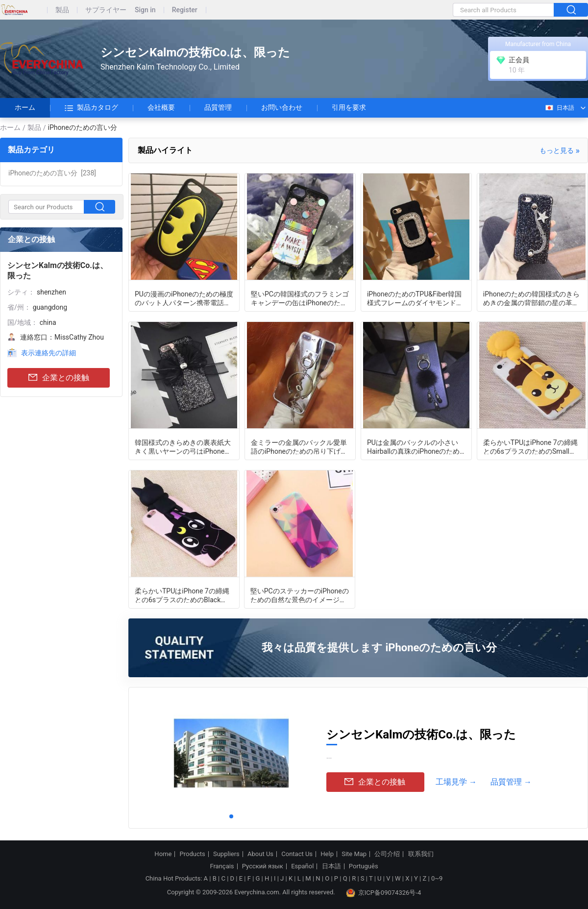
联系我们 (421, 854)
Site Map (354, 854)
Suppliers (226, 854)
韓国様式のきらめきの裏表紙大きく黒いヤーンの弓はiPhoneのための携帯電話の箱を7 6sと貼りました (183, 446)
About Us (260, 854)
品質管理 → (511, 782)
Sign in (145, 10)
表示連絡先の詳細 (49, 353)
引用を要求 (349, 107)
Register (185, 10)
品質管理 (218, 107)
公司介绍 (387, 854)
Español (302, 866)
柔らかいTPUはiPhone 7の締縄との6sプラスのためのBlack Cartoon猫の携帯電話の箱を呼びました (182, 595)
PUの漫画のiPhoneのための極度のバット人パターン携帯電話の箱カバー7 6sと (184, 298)
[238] (52, 173)
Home (163, 854)
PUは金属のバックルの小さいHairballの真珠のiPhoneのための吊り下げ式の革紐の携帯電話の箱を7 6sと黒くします (415, 446)
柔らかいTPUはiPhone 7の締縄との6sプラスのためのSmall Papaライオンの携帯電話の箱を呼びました (532, 446)
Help (327, 854)
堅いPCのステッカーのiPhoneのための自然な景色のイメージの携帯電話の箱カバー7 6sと (300, 595)
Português (364, 866)
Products (193, 854)
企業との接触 (59, 378)
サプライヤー (106, 10)
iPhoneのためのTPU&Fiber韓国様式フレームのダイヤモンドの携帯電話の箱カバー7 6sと (415, 298)
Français (222, 866)
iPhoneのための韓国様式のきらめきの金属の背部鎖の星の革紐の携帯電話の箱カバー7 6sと (531, 298)
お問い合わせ (282, 107)
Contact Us (297, 854)
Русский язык (263, 866)
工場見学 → (456, 782)
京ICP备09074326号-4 (384, 893)
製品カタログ (91, 108)
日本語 (559, 108)
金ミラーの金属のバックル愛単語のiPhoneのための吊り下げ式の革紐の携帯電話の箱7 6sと (299, 446)
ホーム (25, 107)
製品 (62, 10)
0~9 (437, 878)
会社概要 (161, 107)
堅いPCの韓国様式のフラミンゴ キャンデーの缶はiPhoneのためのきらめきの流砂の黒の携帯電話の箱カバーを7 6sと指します (300, 298)
